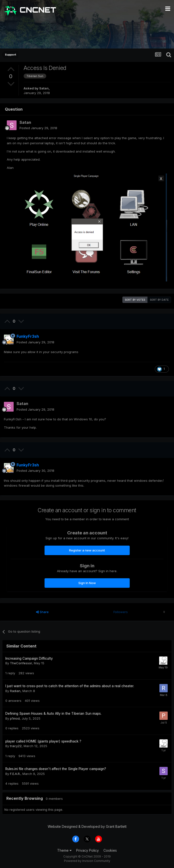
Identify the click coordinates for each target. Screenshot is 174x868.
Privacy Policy (87, 850)
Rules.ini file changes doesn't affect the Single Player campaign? (56, 769)
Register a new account (87, 550)
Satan (44, 88)
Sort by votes (135, 300)
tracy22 (16, 746)
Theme (64, 850)
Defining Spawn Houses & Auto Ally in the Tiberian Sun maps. (53, 714)
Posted (38, 128)
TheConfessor (21, 663)
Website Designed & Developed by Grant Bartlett (87, 826)
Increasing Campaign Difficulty (29, 658)
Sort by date (159, 300)
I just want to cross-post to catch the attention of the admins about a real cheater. (70, 686)
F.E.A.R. (15, 774)
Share (42, 612)
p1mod (15, 718)
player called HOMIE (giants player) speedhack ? (43, 741)
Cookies (110, 850)
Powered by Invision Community (87, 861)
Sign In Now (87, 583)
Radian (15, 691)
